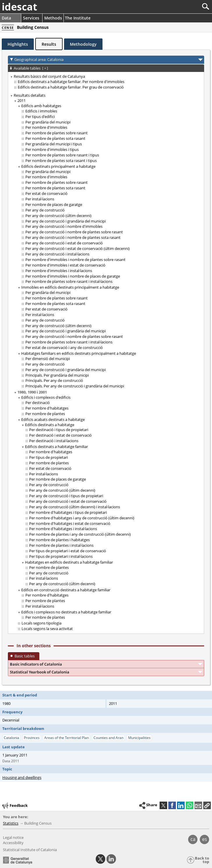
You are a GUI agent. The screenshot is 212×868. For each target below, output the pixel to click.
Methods (53, 18)
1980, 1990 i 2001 (32, 392)
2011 (22, 100)
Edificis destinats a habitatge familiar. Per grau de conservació (71, 87)
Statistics (11, 823)
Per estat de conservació (46, 193)
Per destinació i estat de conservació (60, 435)
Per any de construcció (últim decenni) (58, 216)
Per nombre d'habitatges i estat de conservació (70, 523)
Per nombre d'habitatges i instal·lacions (63, 529)
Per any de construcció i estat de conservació (64, 243)
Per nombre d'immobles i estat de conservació (65, 265)
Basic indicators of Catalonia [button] (36, 664)
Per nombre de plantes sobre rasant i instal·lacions (69, 281)
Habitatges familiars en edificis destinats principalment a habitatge (79, 353)
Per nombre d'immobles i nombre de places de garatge (73, 276)
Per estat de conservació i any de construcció (64, 347)
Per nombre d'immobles (46, 127)
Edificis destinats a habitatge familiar (56, 447)
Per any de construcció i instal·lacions (57, 254)
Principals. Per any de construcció (54, 380)
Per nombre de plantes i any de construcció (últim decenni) (80, 534)
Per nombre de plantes (45, 414)
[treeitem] (105, 82)
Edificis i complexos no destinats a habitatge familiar (66, 612)
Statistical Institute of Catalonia (30, 850)
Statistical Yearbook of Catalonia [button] (40, 672)
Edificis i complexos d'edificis (46, 397)
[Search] (186, 7)
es (205, 839)
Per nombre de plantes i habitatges (59, 540)
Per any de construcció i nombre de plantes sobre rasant (74, 232)
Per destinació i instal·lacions (54, 441)
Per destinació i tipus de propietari (59, 430)
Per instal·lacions (40, 199)
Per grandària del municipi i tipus (54, 144)
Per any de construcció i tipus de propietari (66, 496)
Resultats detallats (30, 95)
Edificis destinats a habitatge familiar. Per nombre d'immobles (71, 82)
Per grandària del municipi (48, 122)
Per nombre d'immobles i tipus (52, 149)
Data (6, 18)
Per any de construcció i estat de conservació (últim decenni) (77, 248)
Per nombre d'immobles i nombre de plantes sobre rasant (75, 260)
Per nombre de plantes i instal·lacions (61, 545)
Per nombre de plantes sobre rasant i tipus (62, 155)
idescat (20, 7)
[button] (207, 805)
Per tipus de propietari (48, 457)
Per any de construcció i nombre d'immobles (64, 226)
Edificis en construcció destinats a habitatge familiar (66, 590)
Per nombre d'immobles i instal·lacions (59, 271)
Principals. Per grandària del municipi (57, 375)
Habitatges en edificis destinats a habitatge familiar (69, 562)
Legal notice (13, 837)
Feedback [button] (15, 806)
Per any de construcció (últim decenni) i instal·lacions (75, 507)
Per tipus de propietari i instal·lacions (61, 556)
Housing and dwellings (22, 777)
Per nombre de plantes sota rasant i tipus (61, 160)
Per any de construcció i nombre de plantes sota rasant (73, 237)
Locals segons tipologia (41, 623)
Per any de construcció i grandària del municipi (66, 221)
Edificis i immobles (41, 111)
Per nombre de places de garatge (54, 204)
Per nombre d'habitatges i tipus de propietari (68, 512)
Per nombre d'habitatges (47, 408)
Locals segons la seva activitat (47, 629)
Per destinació (38, 403)
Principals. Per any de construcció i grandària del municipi (75, 386)
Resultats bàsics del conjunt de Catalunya (49, 76)
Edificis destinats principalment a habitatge (58, 166)
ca (193, 839)
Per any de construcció (45, 210)
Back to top (202, 860)
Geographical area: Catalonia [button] (39, 59)
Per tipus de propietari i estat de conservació (68, 551)
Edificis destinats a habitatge (50, 425)
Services (31, 18)
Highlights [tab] (18, 44)
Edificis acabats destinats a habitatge (53, 419)
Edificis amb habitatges (41, 106)
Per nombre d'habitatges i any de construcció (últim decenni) (82, 518)
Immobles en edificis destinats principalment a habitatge (70, 287)
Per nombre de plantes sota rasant (55, 138)
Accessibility (13, 843)
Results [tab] (49, 44)
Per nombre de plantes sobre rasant (56, 133)
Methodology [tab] (83, 44)
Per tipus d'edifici (40, 117)
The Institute (78, 18)
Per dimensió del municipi (48, 359)
